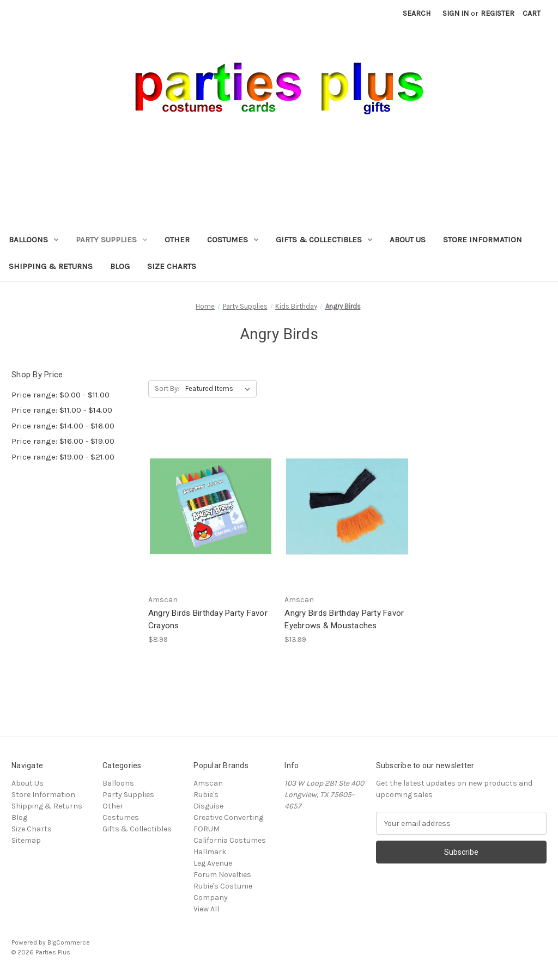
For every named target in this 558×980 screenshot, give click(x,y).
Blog (120, 266)
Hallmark (210, 852)
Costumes (233, 240)
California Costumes (230, 840)
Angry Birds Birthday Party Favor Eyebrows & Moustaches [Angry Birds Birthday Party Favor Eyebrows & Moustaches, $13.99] (344, 619)
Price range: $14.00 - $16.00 (63, 426)
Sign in (456, 13)
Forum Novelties (222, 875)
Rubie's (206, 795)
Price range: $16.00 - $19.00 (63, 441)
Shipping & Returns (51, 266)
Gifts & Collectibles (324, 240)
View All (206, 909)
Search (417, 13)
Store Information (483, 240)
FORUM (207, 829)
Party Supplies (111, 240)
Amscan (208, 783)
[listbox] (220, 389)
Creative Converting (228, 817)
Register (498, 13)
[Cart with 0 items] (532, 13)
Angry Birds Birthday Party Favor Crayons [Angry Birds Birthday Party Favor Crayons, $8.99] (208, 619)
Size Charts (172, 266)
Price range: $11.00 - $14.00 (62, 410)
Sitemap (26, 840)
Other (177, 240)
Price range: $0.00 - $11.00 (60, 395)
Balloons (34, 240)
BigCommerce (69, 942)
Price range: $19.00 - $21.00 (63, 457)
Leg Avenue (213, 863)
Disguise (208, 806)
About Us (408, 240)
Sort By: (167, 388)
